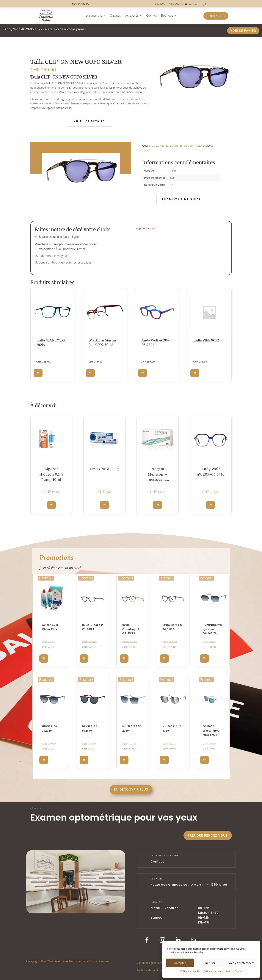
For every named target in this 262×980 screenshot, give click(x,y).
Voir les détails (90, 121)
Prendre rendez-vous (208, 835)
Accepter (180, 963)
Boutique (160, 4)
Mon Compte (176, 4)
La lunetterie (94, 16)
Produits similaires (181, 199)
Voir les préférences (241, 963)
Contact (239, 971)
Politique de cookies (191, 971)
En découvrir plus (131, 789)
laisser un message (165, 856)
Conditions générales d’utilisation (157, 963)
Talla (198, 145)
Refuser (210, 963)
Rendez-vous (216, 16)
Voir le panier (243, 30)
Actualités (132, 16)
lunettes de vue (181, 145)
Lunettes (162, 145)
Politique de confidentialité (218, 971)
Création (116, 16)
